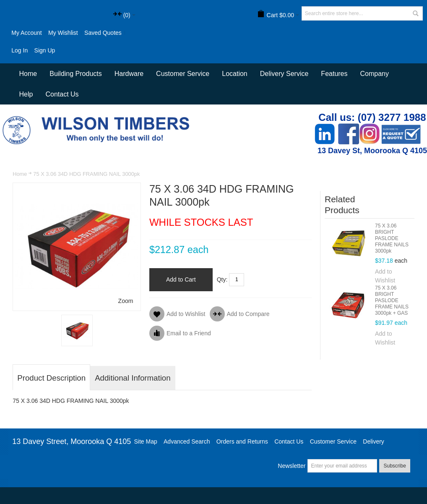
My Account (26, 33)
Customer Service (333, 441)
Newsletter (292, 466)
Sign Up (45, 50)
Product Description (51, 378)
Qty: (222, 279)
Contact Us (62, 94)
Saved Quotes (103, 33)
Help (26, 94)
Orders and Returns (242, 441)
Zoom (126, 301)
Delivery (374, 441)
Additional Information (133, 378)
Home (20, 174)
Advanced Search (187, 441)
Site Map (145, 441)
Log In (20, 50)
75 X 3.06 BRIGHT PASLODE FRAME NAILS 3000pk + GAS (392, 300)
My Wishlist (63, 33)
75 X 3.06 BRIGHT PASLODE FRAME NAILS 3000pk (392, 238)
